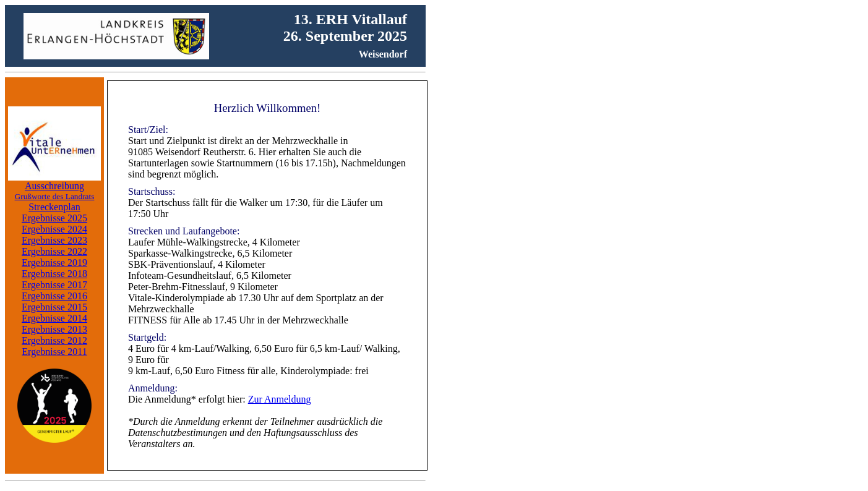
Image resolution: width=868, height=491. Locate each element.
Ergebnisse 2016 (54, 296)
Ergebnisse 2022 (54, 251)
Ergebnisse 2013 (54, 329)
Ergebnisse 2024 (54, 229)
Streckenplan (54, 207)
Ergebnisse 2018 (54, 274)
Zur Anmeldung (280, 399)
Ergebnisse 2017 (54, 285)
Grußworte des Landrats (55, 196)
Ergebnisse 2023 (54, 240)
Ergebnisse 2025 (54, 218)
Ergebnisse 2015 (54, 307)
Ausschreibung (54, 186)
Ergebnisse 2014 (54, 318)
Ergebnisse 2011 (54, 352)
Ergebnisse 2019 (54, 263)
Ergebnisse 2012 (54, 340)
